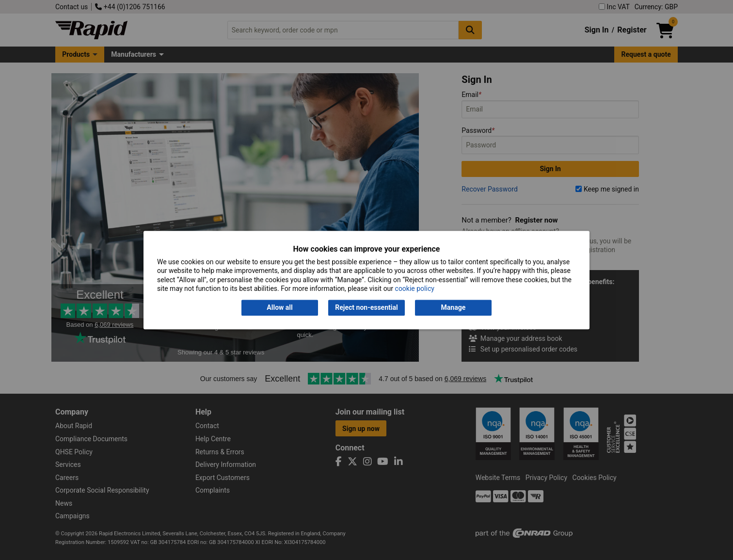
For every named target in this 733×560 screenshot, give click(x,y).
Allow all (279, 308)
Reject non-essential (366, 308)
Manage (454, 308)
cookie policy (415, 288)
